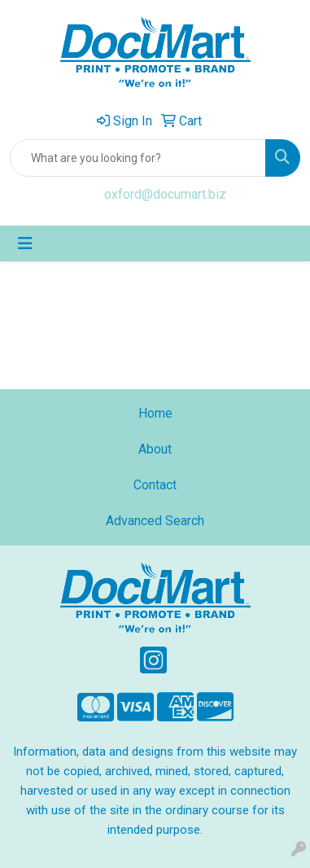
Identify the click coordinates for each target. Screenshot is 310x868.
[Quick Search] (138, 158)
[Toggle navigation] (25, 243)
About (155, 449)
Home (155, 413)
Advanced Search (155, 521)
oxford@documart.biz (165, 194)
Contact (155, 485)
